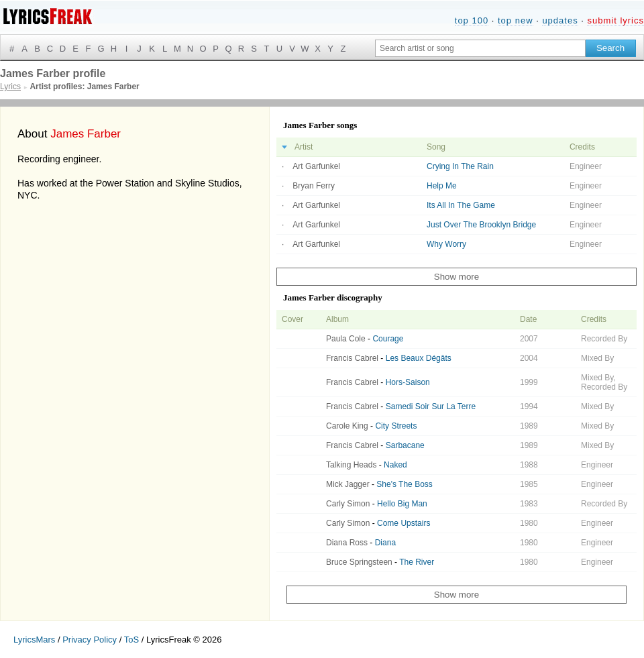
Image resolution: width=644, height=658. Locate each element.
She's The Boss (404, 484)
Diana (385, 543)
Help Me (442, 186)
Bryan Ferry (314, 186)
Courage (388, 339)
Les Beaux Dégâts (419, 358)
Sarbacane (405, 445)
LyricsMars (34, 640)
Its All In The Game (461, 205)
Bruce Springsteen (359, 562)
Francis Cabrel (352, 358)
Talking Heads (351, 465)
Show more (457, 277)
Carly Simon (348, 504)
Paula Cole (346, 339)
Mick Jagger (348, 484)
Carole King (347, 426)
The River (417, 562)
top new (516, 20)
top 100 (472, 20)
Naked (395, 465)
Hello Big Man (402, 504)
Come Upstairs (404, 523)
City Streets (396, 426)
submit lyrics (615, 20)
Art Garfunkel (316, 166)
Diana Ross (347, 543)
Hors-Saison (408, 382)
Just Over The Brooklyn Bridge (481, 225)
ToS (131, 640)
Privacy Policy (90, 640)
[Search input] (480, 48)
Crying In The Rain (460, 166)
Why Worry (446, 244)
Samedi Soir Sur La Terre (431, 406)
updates (560, 20)
